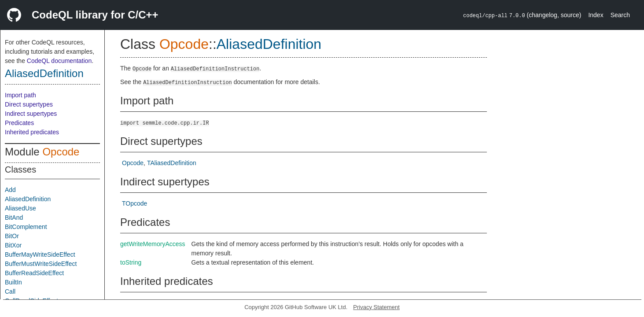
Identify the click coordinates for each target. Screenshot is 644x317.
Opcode (61, 152)
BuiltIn (13, 282)
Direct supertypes (29, 104)
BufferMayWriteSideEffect (40, 254)
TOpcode (134, 203)
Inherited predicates (32, 132)
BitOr (12, 236)
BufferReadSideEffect (34, 273)
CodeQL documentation (59, 61)
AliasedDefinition (44, 73)
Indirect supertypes (31, 114)
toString (131, 262)
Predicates (19, 123)
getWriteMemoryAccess (153, 244)
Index (596, 15)
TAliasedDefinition (172, 163)
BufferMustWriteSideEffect (41, 264)
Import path (20, 95)
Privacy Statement (376, 307)
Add (10, 190)
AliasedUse (20, 208)
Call (10, 291)
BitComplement (26, 227)
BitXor (13, 245)
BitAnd (14, 217)
